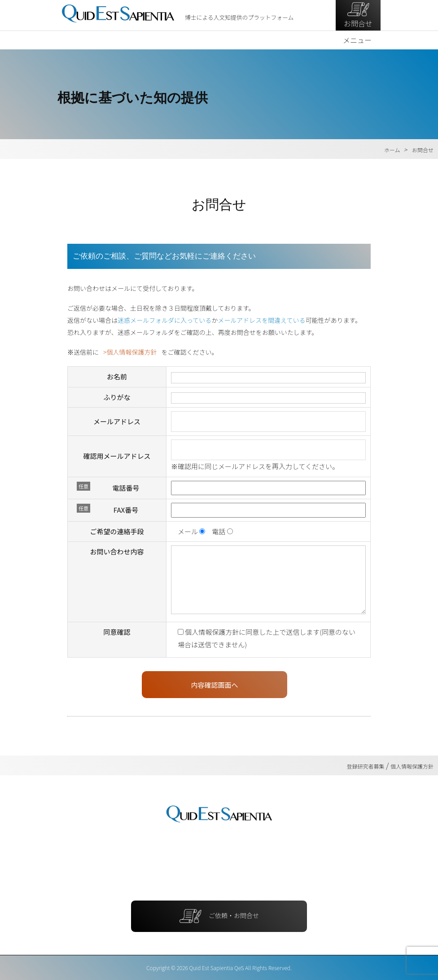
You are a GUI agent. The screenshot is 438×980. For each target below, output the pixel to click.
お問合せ (358, 15)
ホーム (392, 149)
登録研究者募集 (366, 766)
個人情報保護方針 (131, 352)
